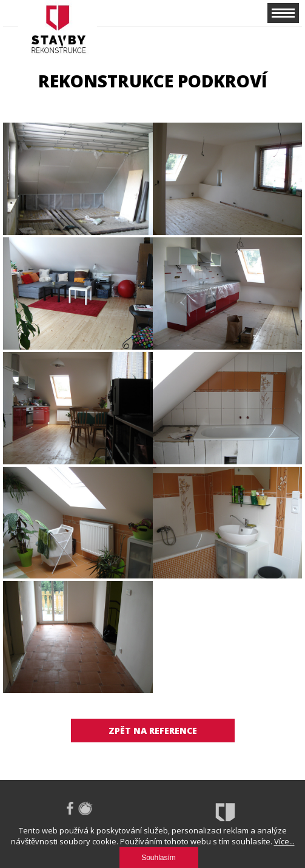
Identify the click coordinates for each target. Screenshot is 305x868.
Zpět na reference (153, 731)
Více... (284, 841)
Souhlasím (159, 858)
